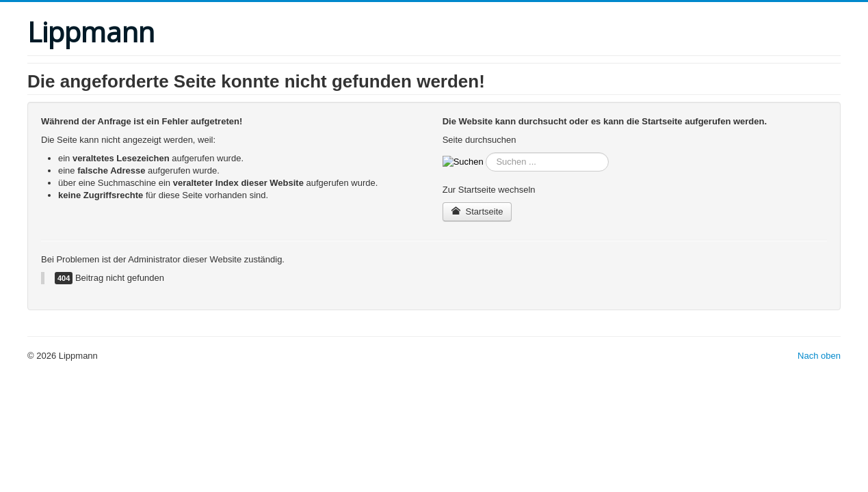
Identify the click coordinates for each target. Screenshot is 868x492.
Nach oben (819, 356)
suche (484, 153)
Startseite (477, 211)
